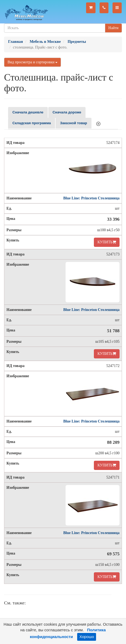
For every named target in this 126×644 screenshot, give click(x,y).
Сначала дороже (67, 112)
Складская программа (32, 123)
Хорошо (87, 637)
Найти (113, 28)
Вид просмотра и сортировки (33, 62)
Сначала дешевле (28, 112)
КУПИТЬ (107, 242)
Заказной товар (73, 123)
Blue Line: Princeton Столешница (91, 198)
